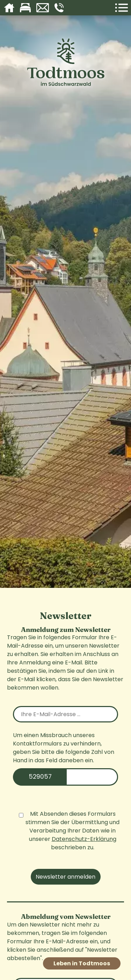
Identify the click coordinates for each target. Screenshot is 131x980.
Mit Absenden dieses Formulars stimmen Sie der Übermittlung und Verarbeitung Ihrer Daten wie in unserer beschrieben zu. (69, 831)
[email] (66, 714)
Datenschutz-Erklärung (84, 839)
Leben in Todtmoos (82, 963)
